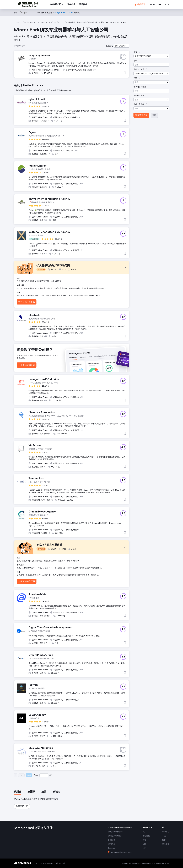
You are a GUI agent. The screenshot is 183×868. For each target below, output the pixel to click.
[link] (71, 5)
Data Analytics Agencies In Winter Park (81, 22)
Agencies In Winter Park (51, 22)
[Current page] (44, 775)
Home (16, 22)
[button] (152, 5)
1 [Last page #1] (52, 775)
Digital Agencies (30, 22)
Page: (36, 775)
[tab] (18, 792)
